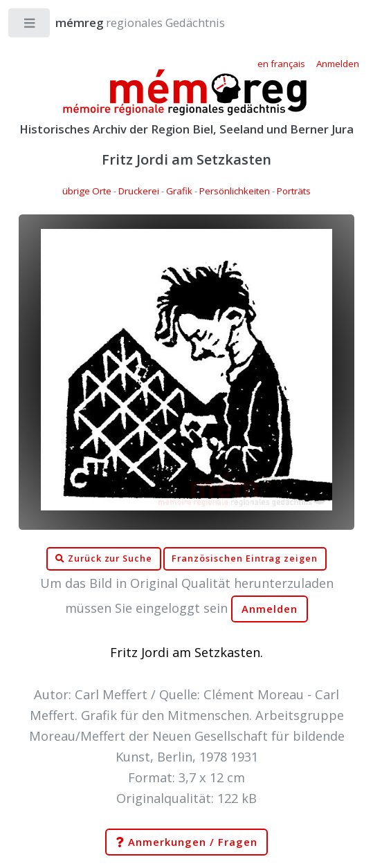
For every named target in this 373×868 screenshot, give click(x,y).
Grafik (179, 191)
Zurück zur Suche (104, 559)
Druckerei (139, 191)
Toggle (30, 26)
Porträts (294, 191)
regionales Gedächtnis (126, 22)
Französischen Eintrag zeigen (245, 558)
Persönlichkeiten (235, 191)
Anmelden (270, 609)
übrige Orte (87, 191)
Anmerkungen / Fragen (186, 842)
